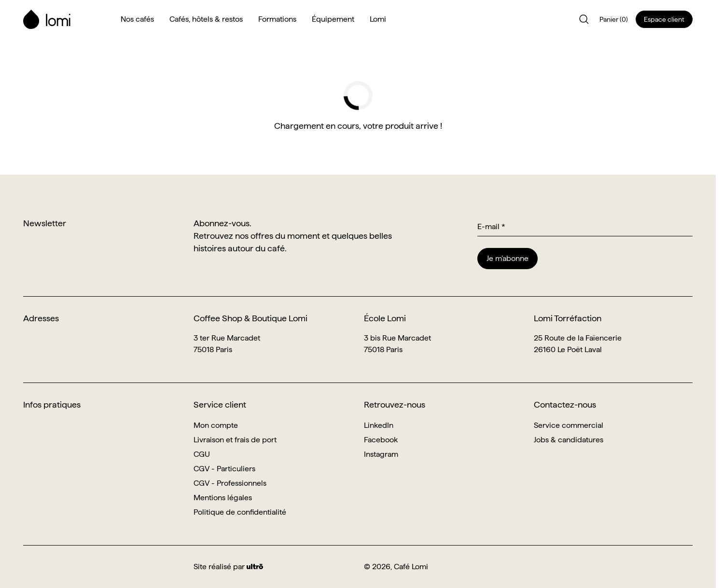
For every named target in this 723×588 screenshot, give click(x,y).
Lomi (378, 19)
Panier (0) (614, 19)
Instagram (381, 454)
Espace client (664, 19)
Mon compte (216, 425)
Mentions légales (223, 498)
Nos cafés (137, 19)
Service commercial (569, 425)
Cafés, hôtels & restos (206, 19)
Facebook (381, 440)
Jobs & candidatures (569, 440)
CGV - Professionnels (230, 483)
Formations (277, 19)
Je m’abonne (507, 258)
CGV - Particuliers (224, 469)
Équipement (333, 19)
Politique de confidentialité (240, 512)
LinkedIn (379, 425)
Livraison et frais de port (235, 440)
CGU (202, 454)
